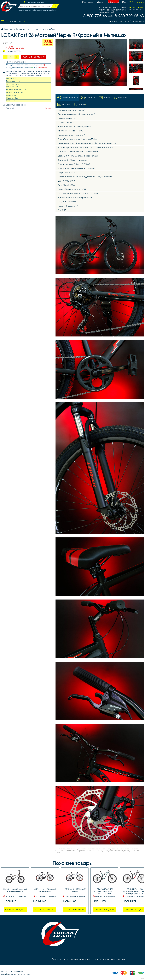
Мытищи (41, 2)
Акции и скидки (107, 959)
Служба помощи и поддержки (16, 974)
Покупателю (85, 959)
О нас (95, 959)
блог (132, 21)
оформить (114, 2)
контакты (140, 21)
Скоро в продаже (15, 910)
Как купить (123, 21)
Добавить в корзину (34, 57)
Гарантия (113, 21)
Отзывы (48, 108)
